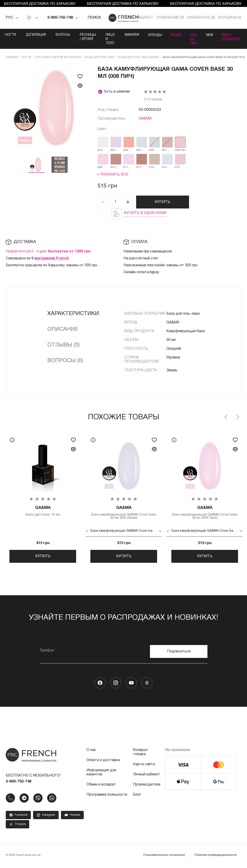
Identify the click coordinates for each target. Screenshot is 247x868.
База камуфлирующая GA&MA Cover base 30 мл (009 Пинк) (205, 513)
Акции (174, 35)
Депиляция (32, 35)
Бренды (152, 35)
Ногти (7, 35)
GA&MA (145, 119)
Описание (63, 329)
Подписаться (179, 654)
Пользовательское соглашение (164, 858)
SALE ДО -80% (194, 39)
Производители (147, 787)
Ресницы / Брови (84, 37)
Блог (137, 797)
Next (237, 417)
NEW (211, 35)
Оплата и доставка (103, 763)
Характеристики (73, 314)
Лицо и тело (107, 39)
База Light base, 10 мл (43, 511)
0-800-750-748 (60, 18)
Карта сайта (144, 767)
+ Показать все (112, 175)
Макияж (128, 35)
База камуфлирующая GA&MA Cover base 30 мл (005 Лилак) (124, 513)
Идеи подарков (234, 37)
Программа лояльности (107, 797)
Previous (226, 417)
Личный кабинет (146, 777)
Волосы (59, 35)
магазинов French (52, 258)
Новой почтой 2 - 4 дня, (49, 252)
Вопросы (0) (65, 361)
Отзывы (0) (63, 345)
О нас (91, 753)
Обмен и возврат (101, 787)
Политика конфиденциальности (215, 858)
